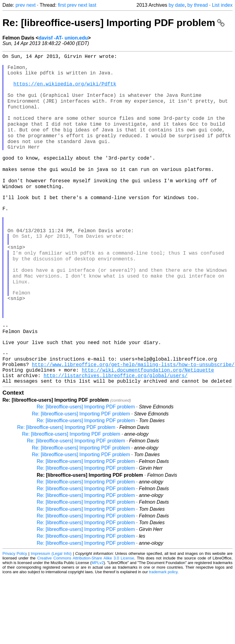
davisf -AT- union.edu (63, 38)
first (62, 5)
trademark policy (163, 639)
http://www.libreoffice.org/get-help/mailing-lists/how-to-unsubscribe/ (133, 428)
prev (20, 5)
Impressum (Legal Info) (51, 621)
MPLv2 (98, 630)
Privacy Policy (15, 621)
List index (222, 5)
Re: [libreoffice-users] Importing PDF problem (114, 23)
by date (177, 5)
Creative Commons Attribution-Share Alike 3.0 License (86, 625)
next (31, 5)
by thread (198, 5)
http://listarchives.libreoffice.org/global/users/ (115, 441)
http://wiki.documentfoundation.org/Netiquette (148, 435)
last (93, 5)
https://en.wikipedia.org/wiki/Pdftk (65, 91)
